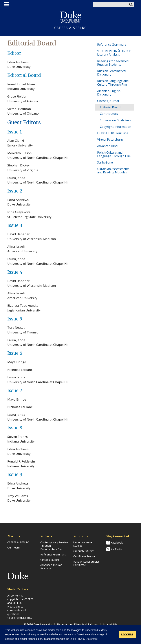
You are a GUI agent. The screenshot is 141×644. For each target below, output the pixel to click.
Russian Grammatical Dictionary (112, 73)
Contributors (109, 114)
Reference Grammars (112, 45)
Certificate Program (85, 556)
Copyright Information (116, 127)
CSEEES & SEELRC (70, 28)
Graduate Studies (84, 551)
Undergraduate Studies (83, 544)
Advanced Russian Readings (51, 567)
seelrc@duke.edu (21, 618)
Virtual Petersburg (110, 140)
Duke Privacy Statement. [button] (84, 639)
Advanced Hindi (108, 146)
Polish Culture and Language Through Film (114, 154)
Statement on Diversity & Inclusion (77, 624)
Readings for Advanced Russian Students (113, 63)
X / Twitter (117, 549)
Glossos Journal (108, 101)
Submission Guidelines (115, 120)
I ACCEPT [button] (127, 634)
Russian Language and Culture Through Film (113, 83)
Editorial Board (110, 107)
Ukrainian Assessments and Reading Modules (113, 171)
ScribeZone (105, 162)
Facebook (117, 543)
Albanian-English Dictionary (109, 93)
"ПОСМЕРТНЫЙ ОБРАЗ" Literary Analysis (114, 53)
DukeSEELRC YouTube (113, 133)
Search (131, 5)
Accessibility (110, 624)
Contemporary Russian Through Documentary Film (54, 546)
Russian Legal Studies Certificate (86, 563)
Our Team (13, 548)
